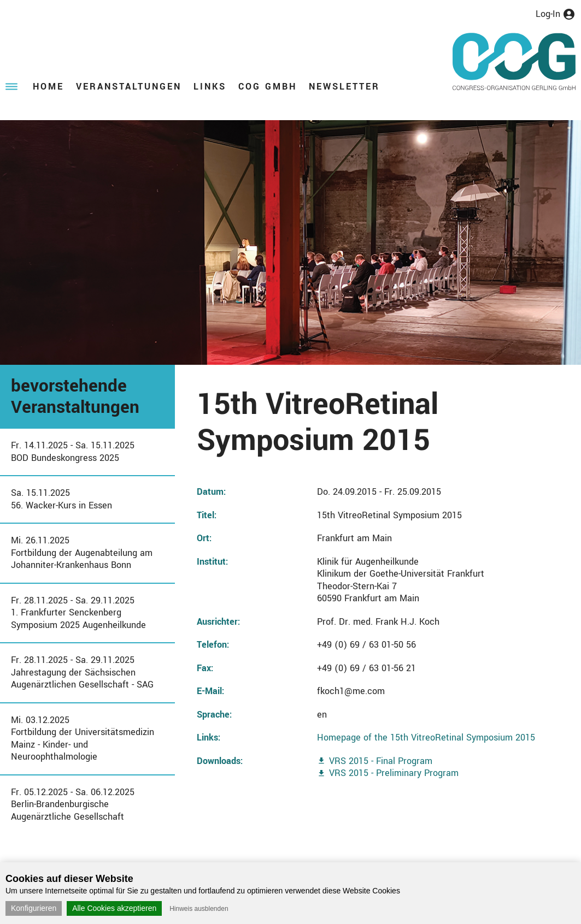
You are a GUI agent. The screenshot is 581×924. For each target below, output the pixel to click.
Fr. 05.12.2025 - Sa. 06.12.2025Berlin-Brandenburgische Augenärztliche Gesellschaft (73, 804)
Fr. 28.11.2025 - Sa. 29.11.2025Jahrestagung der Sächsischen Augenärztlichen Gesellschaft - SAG (82, 672)
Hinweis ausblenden (199, 909)
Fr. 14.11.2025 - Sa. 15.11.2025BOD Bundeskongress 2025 (73, 452)
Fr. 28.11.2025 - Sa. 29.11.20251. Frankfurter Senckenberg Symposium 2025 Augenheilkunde (78, 613)
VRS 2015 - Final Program (381, 761)
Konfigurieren (34, 908)
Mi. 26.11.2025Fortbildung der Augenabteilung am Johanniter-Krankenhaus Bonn (82, 553)
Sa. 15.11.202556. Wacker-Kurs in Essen (61, 499)
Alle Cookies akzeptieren (114, 908)
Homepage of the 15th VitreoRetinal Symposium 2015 (426, 738)
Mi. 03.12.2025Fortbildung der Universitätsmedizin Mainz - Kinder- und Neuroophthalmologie (83, 739)
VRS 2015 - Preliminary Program (394, 773)
